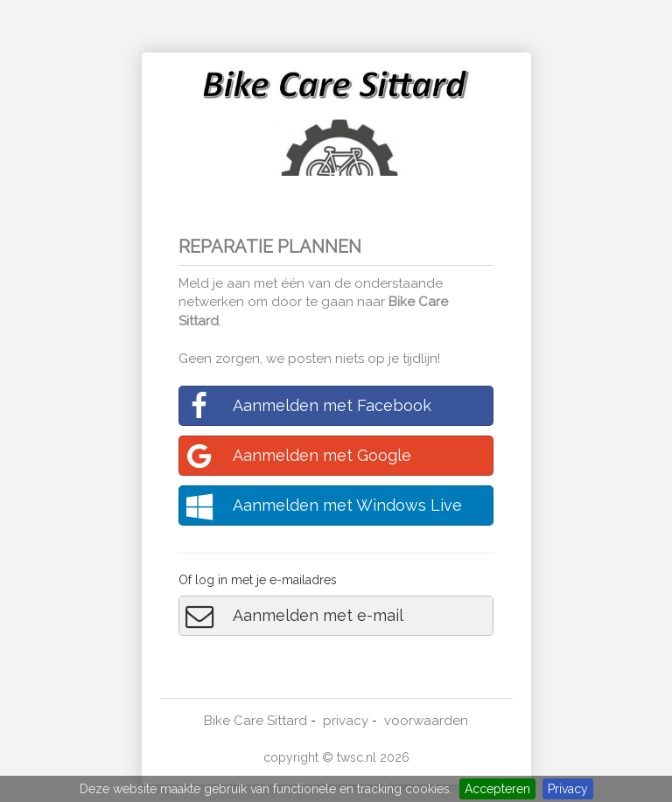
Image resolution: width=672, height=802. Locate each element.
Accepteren (497, 789)
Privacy (568, 789)
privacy (346, 721)
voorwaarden (426, 721)
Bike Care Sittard (255, 721)
